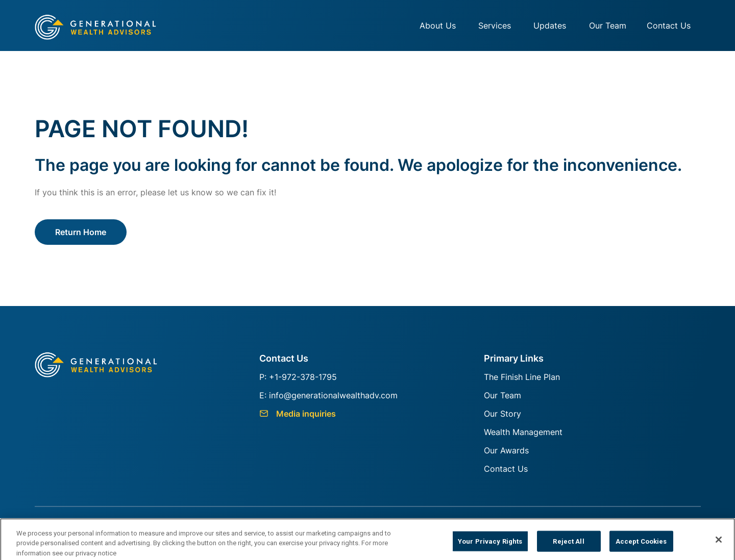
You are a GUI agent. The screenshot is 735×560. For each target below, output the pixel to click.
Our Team (608, 26)
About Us (438, 26)
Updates (550, 26)
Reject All (568, 544)
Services (495, 26)
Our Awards (506, 450)
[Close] (719, 543)
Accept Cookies (641, 544)
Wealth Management (523, 432)
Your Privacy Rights (490, 544)
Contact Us (669, 26)
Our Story (503, 414)
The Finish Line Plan (522, 377)
